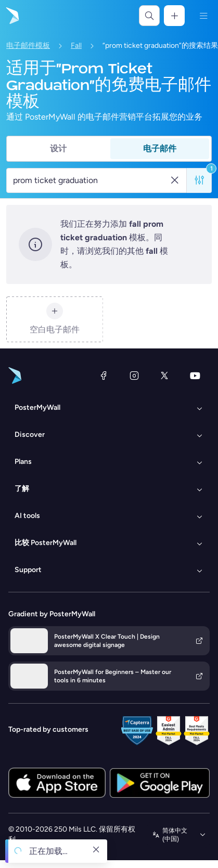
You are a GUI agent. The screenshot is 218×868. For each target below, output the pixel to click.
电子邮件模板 (28, 46)
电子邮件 (160, 148)
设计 (58, 148)
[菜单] (203, 16)
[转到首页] (11, 16)
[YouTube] (195, 375)
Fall (76, 46)
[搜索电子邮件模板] (91, 180)
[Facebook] (104, 375)
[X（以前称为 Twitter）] (164, 375)
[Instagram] (134, 375)
